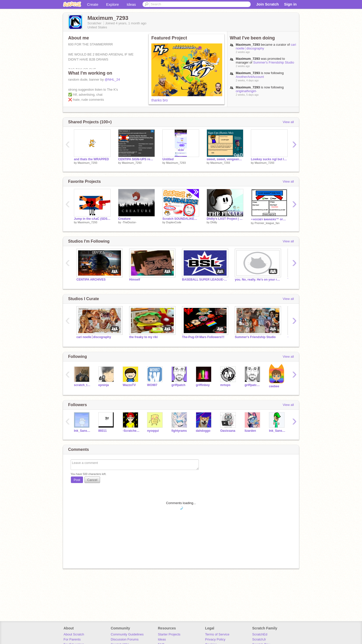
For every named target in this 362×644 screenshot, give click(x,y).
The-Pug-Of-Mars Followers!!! (203, 337)
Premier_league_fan (267, 223)
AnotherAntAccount (250, 77)
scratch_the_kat (82, 385)
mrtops (225, 385)
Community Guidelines (127, 634)
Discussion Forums (125, 639)
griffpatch (178, 385)
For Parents (72, 639)
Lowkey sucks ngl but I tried (269, 159)
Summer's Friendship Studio (274, 62)
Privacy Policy (215, 639)
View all (288, 122)
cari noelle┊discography (94, 337)
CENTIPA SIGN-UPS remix (137, 159)
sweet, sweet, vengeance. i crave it (225, 159)
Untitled (168, 159)
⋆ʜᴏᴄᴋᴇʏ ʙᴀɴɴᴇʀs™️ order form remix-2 (269, 219)
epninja (104, 385)
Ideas (131, 4)
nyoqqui (153, 431)
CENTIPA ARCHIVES (91, 280)
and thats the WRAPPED (91, 159)
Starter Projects (169, 634)
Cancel (92, 480)
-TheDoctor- (129, 222)
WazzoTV (129, 385)
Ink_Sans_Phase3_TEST (277, 431)
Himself (135, 280)
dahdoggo (203, 431)
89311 (102, 431)
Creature (124, 219)
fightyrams (179, 431)
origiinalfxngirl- (246, 91)
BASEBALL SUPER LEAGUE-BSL (205, 280)
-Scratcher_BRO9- (131, 431)
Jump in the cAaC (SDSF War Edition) (92, 219)
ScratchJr (259, 639)
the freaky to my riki (143, 337)
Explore (112, 4)
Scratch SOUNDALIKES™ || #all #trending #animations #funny (181, 219)
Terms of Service (217, 634)
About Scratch (74, 634)
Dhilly (214, 222)
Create (93, 4)
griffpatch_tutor (253, 385)
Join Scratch (267, 4)
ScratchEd (260, 634)
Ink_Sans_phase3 (82, 431)
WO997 (152, 385)
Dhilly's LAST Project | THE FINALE (225, 219)
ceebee (274, 386)
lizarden (250, 431)
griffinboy (203, 385)
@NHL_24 (112, 79)
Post (77, 480)
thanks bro (160, 100)
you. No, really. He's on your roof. (257, 280)
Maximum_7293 (87, 163)
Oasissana (228, 431)
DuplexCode (174, 222)
